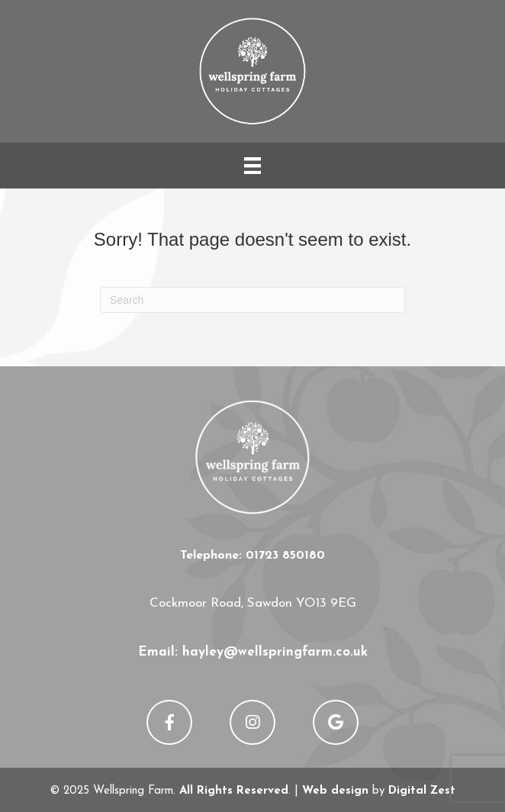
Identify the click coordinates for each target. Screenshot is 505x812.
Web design (335, 791)
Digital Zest (422, 791)
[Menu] (252, 166)
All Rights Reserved (234, 791)
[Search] (252, 300)
